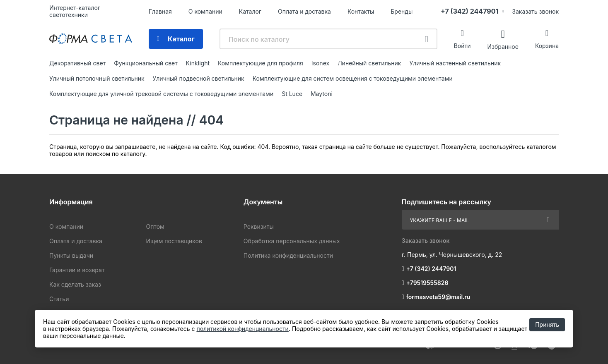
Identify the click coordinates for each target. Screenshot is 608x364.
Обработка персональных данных (292, 241)
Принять (547, 324)
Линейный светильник (369, 63)
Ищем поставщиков (174, 241)
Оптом (155, 226)
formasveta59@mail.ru (438, 297)
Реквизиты (259, 226)
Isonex (320, 63)
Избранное (503, 46)
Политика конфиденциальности (288, 255)
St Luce (292, 94)
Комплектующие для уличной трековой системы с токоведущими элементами (161, 94)
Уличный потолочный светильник (97, 78)
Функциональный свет (146, 63)
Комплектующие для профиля (261, 63)
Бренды (402, 11)
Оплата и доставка (304, 11)
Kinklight (198, 63)
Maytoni (322, 94)
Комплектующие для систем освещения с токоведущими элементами (353, 78)
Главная (160, 11)
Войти (462, 46)
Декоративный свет (77, 63)
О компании (205, 11)
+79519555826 (427, 283)
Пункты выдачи (71, 255)
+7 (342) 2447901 (469, 11)
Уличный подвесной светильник (199, 78)
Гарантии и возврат (77, 270)
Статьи (59, 299)
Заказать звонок (535, 11)
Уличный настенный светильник (455, 63)
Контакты (361, 11)
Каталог (250, 11)
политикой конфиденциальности (242, 329)
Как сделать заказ (75, 284)
